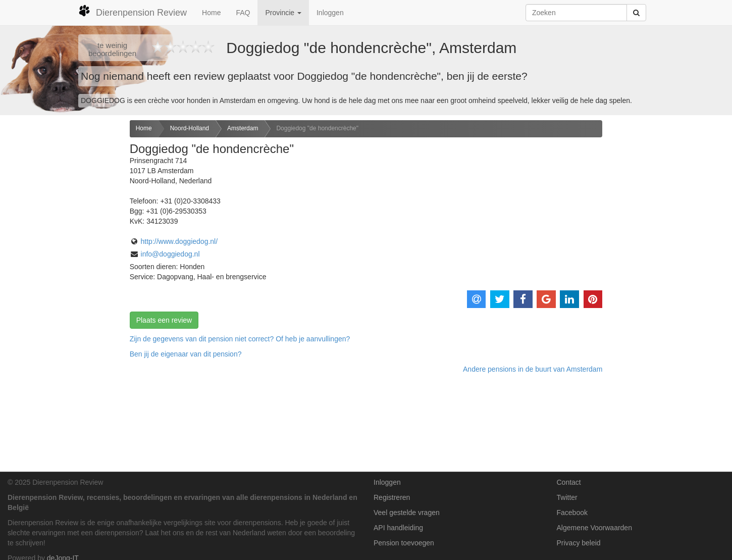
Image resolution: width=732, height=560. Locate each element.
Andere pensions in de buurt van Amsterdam (533, 369)
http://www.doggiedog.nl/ (179, 241)
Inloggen (330, 13)
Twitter (567, 497)
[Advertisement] (61, 279)
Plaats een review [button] (164, 320)
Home (211, 13)
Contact (569, 482)
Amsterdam (243, 128)
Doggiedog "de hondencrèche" (317, 128)
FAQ (243, 13)
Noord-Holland (190, 128)
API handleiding (398, 528)
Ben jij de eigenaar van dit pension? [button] (186, 354)
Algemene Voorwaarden (594, 528)
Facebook (572, 513)
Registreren (392, 497)
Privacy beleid (579, 543)
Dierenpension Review (133, 11)
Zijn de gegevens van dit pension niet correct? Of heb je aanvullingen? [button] (240, 339)
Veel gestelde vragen (407, 513)
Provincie (283, 13)
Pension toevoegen (404, 543)
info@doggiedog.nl (170, 254)
